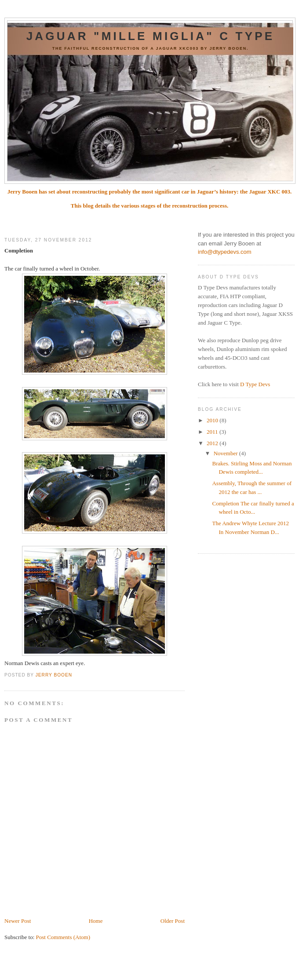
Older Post (173, 921)
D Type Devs (255, 384)
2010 (213, 420)
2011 (213, 432)
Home (96, 921)
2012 (213, 443)
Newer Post (18, 921)
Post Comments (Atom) (63, 937)
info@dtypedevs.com (225, 252)
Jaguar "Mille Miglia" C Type (151, 36)
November (226, 453)
